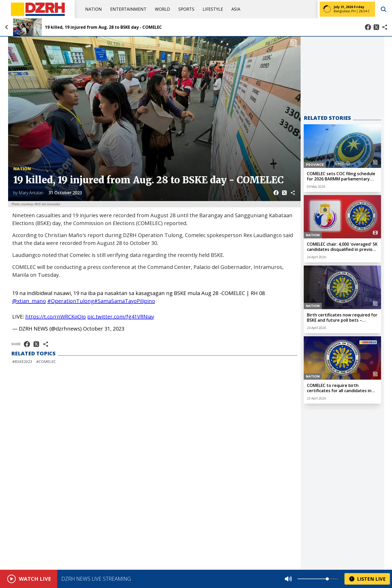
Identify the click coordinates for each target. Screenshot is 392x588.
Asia (236, 9)
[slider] (327, 579)
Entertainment (128, 9)
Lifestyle (213, 9)
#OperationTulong (71, 301)
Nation (93, 9)
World (162, 9)
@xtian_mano (29, 301)
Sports (186, 9)
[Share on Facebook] (368, 27)
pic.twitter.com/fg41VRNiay (121, 317)
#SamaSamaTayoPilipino (125, 301)
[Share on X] (376, 27)
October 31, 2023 (104, 329)
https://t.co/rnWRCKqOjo (56, 317)
